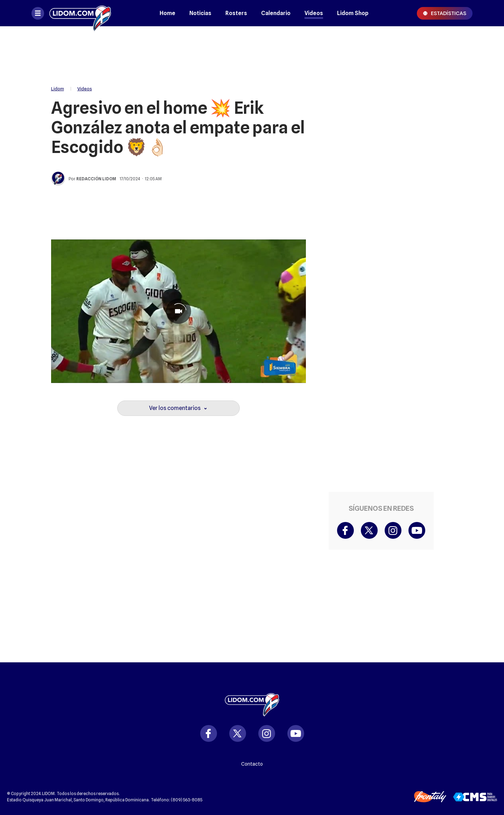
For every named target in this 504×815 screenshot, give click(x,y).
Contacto (252, 764)
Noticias (200, 13)
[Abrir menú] (38, 13)
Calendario (276, 13)
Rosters (236, 13)
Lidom (58, 89)
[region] (252, 53)
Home (167, 13)
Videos (314, 13)
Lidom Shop (353, 13)
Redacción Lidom (96, 179)
